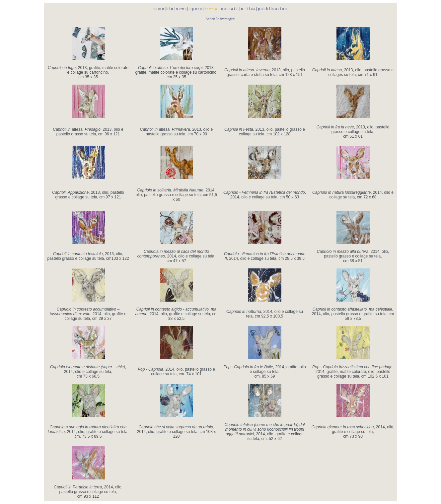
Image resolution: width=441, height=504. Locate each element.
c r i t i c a (248, 9)
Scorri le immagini (221, 19)
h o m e (159, 9)
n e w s (181, 9)
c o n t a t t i (230, 9)
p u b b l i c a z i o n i (273, 9)
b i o (170, 9)
